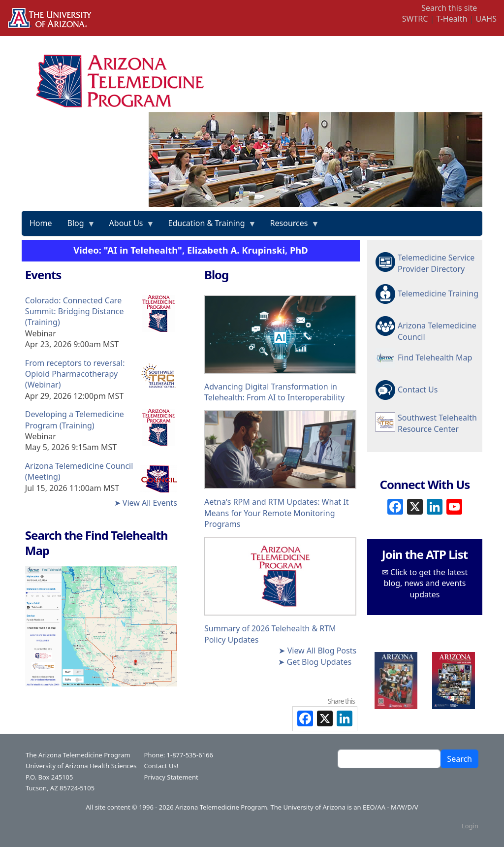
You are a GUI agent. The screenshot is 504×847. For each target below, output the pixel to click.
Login (470, 826)
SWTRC (415, 19)
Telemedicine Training (438, 293)
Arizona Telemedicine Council (437, 330)
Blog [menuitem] (78, 227)
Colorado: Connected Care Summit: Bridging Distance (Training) (75, 311)
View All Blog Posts (322, 651)
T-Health (452, 19)
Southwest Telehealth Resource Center (437, 423)
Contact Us (418, 390)
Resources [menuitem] (291, 227)
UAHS (486, 19)
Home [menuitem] (41, 223)
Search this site (449, 8)
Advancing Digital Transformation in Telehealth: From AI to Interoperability (274, 392)
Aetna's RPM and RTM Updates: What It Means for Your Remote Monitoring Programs (277, 513)
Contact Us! (161, 766)
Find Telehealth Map (435, 358)
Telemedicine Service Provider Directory (436, 263)
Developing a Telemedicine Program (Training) (75, 420)
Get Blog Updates (319, 662)
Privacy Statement (171, 777)
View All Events (150, 503)
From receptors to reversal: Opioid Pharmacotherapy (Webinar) (75, 374)
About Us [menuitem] (128, 227)
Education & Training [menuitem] (209, 227)
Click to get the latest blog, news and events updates (426, 583)
